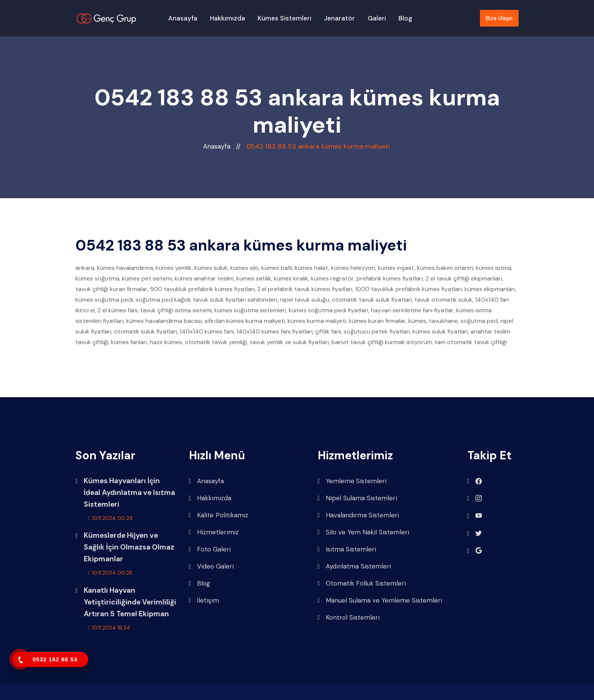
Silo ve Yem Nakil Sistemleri (363, 532)
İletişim (204, 601)
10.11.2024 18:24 (109, 628)
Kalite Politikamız (218, 515)
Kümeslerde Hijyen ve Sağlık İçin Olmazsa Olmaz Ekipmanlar (129, 547)
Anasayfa (183, 18)
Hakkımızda (227, 18)
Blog (405, 18)
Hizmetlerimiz (214, 532)
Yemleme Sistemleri (352, 481)
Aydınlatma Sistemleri (354, 566)
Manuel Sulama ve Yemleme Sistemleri (380, 601)
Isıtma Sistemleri (347, 549)
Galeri (377, 18)
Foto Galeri (210, 549)
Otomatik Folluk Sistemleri (362, 583)
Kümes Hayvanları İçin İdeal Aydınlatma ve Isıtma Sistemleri (129, 493)
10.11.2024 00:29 (110, 518)
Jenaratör (339, 18)
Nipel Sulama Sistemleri (357, 498)
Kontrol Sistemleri (349, 618)
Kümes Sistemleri (284, 18)
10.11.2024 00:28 (110, 573)
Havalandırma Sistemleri (358, 515)
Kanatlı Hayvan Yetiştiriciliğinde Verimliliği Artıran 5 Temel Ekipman (130, 602)
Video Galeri (211, 566)
